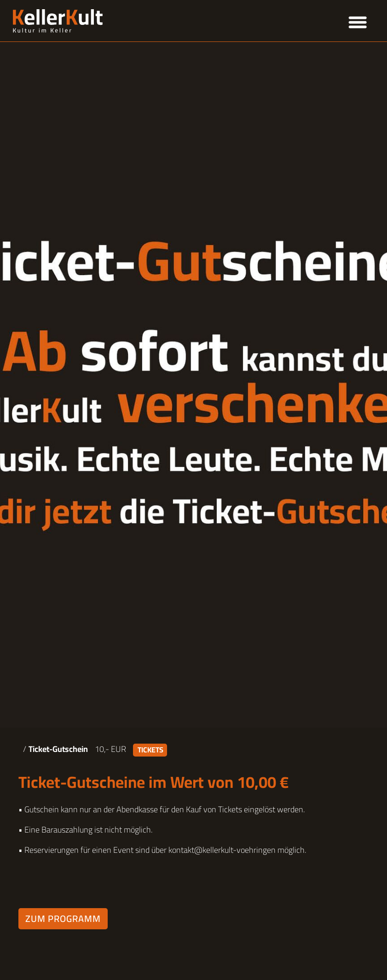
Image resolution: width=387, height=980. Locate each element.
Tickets (150, 750)
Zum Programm (63, 918)
